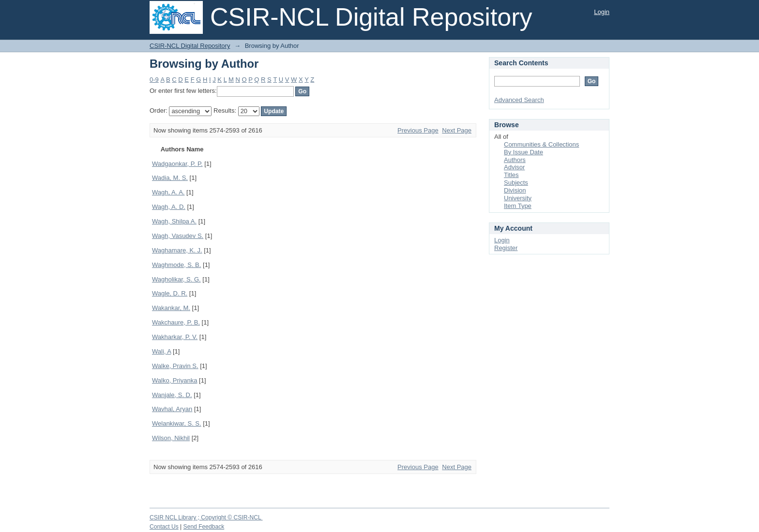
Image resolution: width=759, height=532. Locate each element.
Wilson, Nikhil (171, 438)
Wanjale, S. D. (172, 395)
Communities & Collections (541, 144)
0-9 (154, 80)
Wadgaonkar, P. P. (177, 164)
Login (602, 12)
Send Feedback (204, 527)
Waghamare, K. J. (177, 250)
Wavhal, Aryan (172, 409)
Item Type (518, 206)
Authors (515, 160)
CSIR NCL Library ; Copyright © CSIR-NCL (206, 517)
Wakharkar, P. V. (175, 337)
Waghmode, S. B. (176, 265)
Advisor (514, 167)
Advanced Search (519, 100)
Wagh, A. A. (168, 192)
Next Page (457, 130)
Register (506, 248)
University (518, 198)
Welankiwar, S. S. (177, 423)
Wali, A (161, 351)
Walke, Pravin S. (175, 366)
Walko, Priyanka (175, 380)
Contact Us (164, 527)
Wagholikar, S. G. (176, 279)
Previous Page (418, 130)
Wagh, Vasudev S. (178, 236)
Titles (511, 175)
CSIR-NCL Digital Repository (190, 46)
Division (515, 190)
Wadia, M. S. (170, 178)
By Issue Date (524, 152)
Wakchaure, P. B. (176, 322)
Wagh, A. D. (169, 207)
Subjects (516, 183)
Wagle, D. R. (170, 293)
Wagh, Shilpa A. (174, 221)
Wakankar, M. (171, 308)
